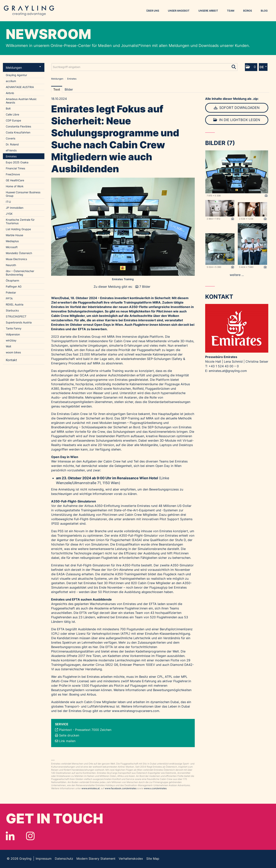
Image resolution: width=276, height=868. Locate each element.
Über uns (153, 11)
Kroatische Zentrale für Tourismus (20, 221)
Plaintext (65, 730)
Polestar (11, 292)
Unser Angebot (179, 11)
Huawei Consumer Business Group (23, 194)
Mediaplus (12, 241)
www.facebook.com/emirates (121, 788)
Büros (248, 11)
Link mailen (67, 741)
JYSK (9, 214)
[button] (251, 67)
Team (231, 11)
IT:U (8, 202)
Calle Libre (12, 114)
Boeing (74, 694)
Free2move (13, 174)
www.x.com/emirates (155, 788)
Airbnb (10, 93)
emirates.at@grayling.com (228, 371)
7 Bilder (145, 287)
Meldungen (23, 68)
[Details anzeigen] (266, 196)
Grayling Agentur (16, 75)
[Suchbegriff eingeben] (144, 67)
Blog (264, 11)
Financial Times (15, 168)
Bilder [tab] (69, 89)
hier (95, 647)
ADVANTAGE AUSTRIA (20, 87)
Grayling (29, 11)
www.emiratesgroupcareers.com (136, 711)
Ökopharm (12, 280)
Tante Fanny (14, 328)
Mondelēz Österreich (19, 253)
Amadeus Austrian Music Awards (21, 101)
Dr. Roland (12, 144)
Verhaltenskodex (131, 859)
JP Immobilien (15, 208)
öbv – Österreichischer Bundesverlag (20, 273)
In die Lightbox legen (237, 120)
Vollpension (13, 334)
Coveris (11, 138)
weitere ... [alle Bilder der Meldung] (237, 275)
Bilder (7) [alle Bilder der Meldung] (220, 143)
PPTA (9, 298)
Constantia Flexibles (18, 126)
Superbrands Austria (19, 322)
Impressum (44, 859)
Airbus (91, 694)
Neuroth (11, 265)
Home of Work (15, 186)
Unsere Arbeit (208, 11)
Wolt (8, 346)
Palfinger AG (14, 286)
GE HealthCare (15, 180)
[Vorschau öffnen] (123, 227)
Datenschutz (64, 859)
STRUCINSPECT (16, 316)
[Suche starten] (234, 66)
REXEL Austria (15, 304)
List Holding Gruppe (18, 229)
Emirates (11, 156)
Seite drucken (69, 735)
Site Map (153, 859)
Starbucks (12, 310)
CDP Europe (13, 120)
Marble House (14, 235)
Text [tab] (57, 89)
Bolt (8, 108)
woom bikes (13, 352)
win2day (11, 340)
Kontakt (11, 360)
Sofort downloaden (237, 108)
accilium (11, 81)
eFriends (11, 150)
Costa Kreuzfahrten (18, 132)
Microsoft (12, 247)
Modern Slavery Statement (96, 859)
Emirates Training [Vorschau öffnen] (123, 279)
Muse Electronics (16, 259)
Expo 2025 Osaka (17, 162)
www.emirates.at (91, 788)
